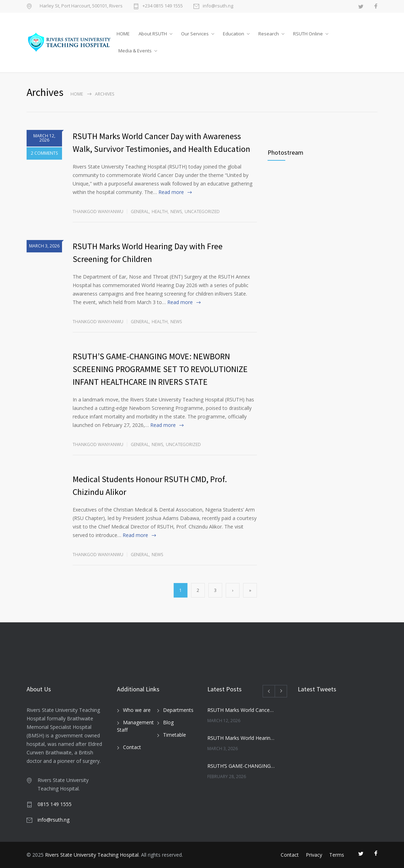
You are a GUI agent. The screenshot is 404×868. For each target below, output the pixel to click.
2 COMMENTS (44, 154)
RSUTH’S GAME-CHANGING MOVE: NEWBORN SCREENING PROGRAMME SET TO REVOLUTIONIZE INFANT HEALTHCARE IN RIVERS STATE (160, 369)
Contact (132, 747)
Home (77, 94)
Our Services (195, 34)
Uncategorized (202, 212)
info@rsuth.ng (218, 6)
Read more (171, 192)
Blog (168, 722)
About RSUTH (153, 34)
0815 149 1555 (55, 804)
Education (234, 34)
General (140, 212)
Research (269, 34)
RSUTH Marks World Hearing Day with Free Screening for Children (241, 738)
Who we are (137, 710)
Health (160, 212)
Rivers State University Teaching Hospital (92, 855)
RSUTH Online (308, 34)
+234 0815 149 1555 (163, 6)
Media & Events (135, 51)
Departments (178, 710)
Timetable (175, 735)
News (176, 212)
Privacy (314, 855)
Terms (337, 855)
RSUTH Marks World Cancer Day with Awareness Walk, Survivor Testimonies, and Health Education (241, 710)
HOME (123, 34)
